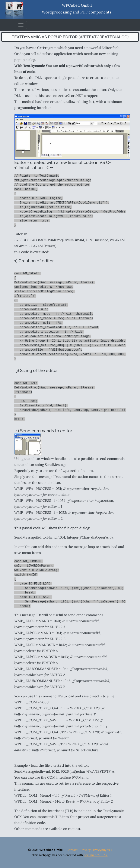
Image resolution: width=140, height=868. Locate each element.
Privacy (86, 850)
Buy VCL (107, 850)
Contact (72, 850)
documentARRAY (96, 855)
